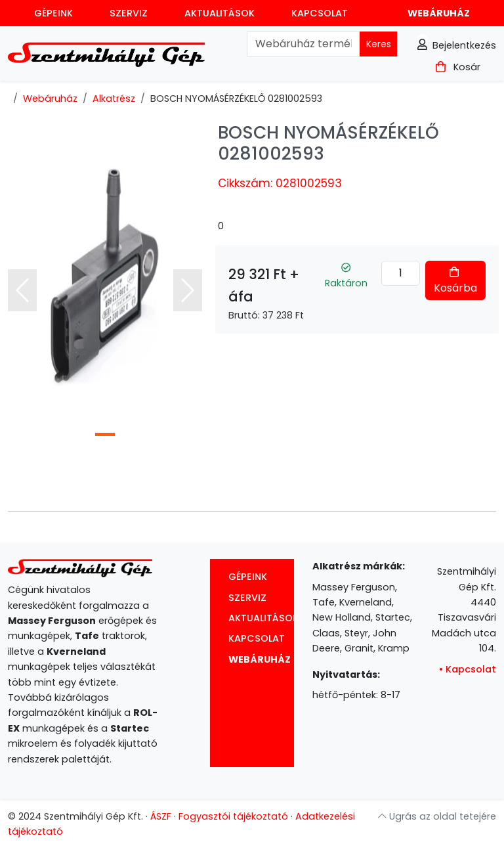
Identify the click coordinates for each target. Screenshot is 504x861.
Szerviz (129, 13)
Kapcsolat (320, 13)
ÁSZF (161, 816)
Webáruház (439, 13)
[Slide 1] (105, 434)
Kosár (458, 67)
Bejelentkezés (456, 45)
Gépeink (53, 13)
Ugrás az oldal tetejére (437, 816)
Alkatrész (114, 99)
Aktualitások (220, 13)
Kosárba (455, 281)
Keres (379, 44)
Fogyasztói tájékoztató (233, 816)
